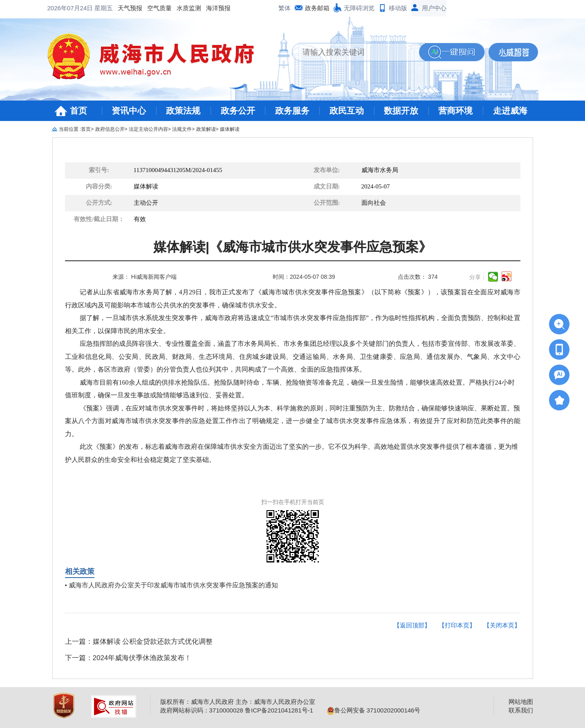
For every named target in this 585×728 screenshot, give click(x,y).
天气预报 (65, 8)
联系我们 (521, 710)
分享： (478, 277)
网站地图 (521, 702)
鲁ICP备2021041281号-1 (279, 710)
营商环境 (455, 111)
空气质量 (94, 8)
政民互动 (347, 111)
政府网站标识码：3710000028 (202, 710)
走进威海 (510, 111)
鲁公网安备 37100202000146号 (374, 710)
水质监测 (123, 8)
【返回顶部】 (412, 625)
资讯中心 (129, 111)
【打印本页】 (457, 625)
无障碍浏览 (359, 8)
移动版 (398, 8)
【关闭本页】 (502, 625)
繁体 (285, 8)
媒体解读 (230, 129)
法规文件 (182, 129)
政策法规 (183, 111)
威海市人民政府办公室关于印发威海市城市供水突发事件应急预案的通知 (173, 585)
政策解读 (206, 129)
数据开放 (401, 111)
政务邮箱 (317, 8)
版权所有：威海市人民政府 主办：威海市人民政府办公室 (238, 702)
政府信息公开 (110, 129)
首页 (78, 111)
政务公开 (238, 111)
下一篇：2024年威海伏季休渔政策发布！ (128, 658)
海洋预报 (153, 8)
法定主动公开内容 (148, 129)
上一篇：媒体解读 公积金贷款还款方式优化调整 (139, 642)
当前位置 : (70, 129)
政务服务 (292, 111)
